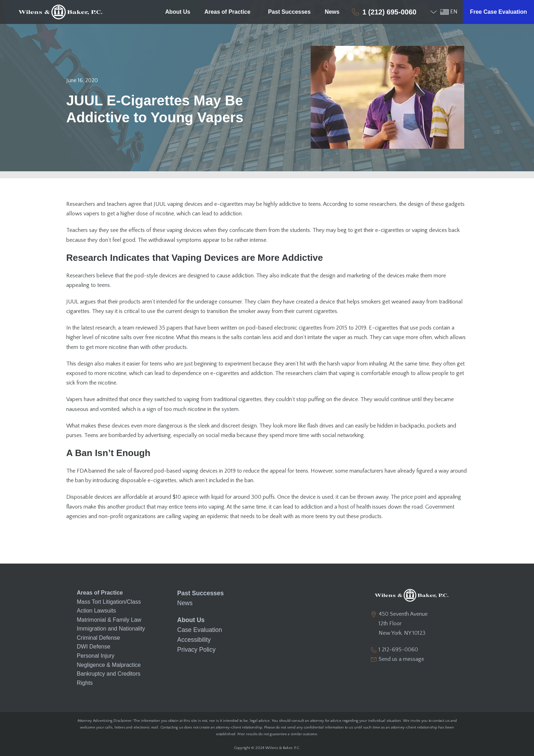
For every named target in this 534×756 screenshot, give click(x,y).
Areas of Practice (229, 12)
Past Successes (289, 12)
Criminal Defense (98, 638)
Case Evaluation (198, 627)
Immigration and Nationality (111, 629)
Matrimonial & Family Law (109, 620)
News (332, 12)
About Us (178, 12)
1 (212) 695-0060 (389, 12)
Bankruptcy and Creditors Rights (109, 678)
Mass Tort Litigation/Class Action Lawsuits (109, 606)
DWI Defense (94, 647)
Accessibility (193, 636)
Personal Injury (96, 656)
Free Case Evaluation (498, 12)
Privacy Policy (195, 645)
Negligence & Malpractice (109, 665)
